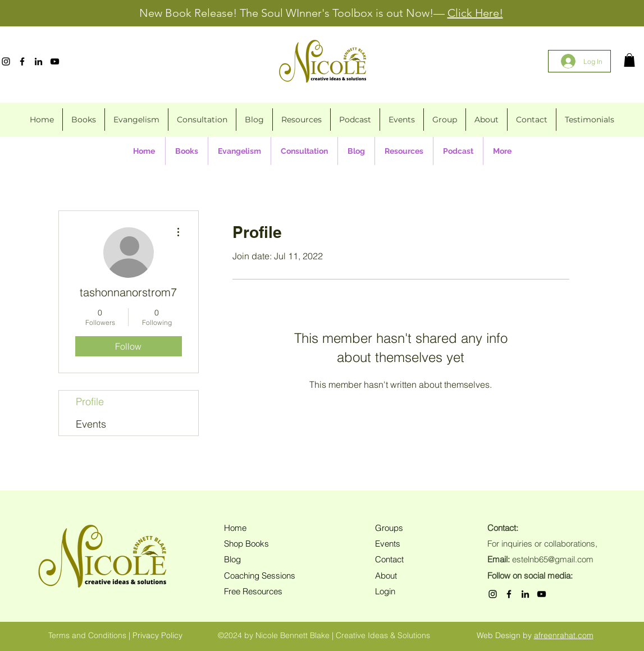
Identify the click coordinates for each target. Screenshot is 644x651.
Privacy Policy (157, 635)
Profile (90, 402)
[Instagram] (6, 61)
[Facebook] (22, 61)
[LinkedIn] (38, 61)
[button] (629, 60)
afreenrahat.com (564, 635)
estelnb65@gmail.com (553, 559)
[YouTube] (55, 61)
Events (91, 424)
